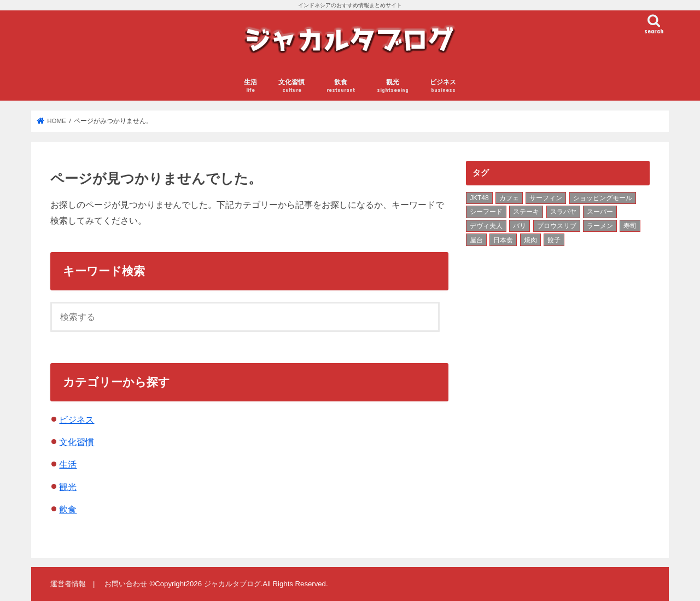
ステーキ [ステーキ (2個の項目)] (526, 212)
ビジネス (443, 86)
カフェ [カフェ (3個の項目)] (509, 198)
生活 (250, 86)
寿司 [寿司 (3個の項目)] (630, 226)
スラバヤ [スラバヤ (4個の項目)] (563, 212)
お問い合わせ (126, 584)
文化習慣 (291, 86)
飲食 (341, 86)
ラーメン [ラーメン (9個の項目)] (600, 226)
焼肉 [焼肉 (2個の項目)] (530, 240)
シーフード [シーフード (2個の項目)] (486, 212)
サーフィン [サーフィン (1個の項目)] (546, 198)
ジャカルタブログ (232, 584)
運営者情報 (68, 584)
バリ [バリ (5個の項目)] (520, 226)
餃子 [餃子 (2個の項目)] (554, 240)
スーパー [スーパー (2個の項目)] (600, 212)
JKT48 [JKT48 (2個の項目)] (479, 198)
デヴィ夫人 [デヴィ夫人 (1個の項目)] (486, 226)
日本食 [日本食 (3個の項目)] (503, 240)
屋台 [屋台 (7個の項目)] (476, 240)
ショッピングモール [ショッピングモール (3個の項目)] (603, 198)
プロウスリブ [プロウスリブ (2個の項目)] (557, 226)
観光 (393, 86)
